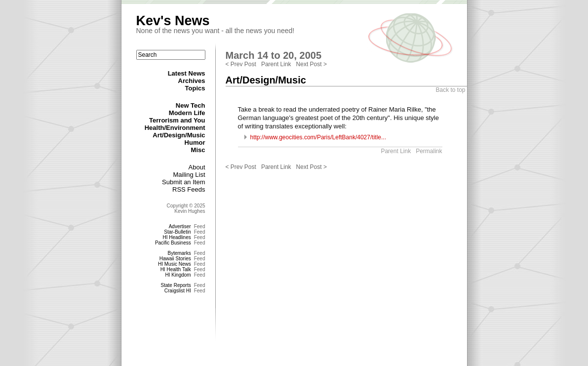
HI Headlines (176, 237)
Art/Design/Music (179, 135)
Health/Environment (175, 128)
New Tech (191, 105)
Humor (195, 142)
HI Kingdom (178, 275)
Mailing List (189, 175)
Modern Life (187, 113)
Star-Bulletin (177, 232)
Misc (198, 150)
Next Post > (312, 64)
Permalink (429, 151)
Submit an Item (183, 182)
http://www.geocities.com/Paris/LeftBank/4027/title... (318, 137)
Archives (192, 81)
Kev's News (173, 21)
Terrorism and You (177, 120)
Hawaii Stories (175, 259)
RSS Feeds (189, 189)
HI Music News (175, 264)
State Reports (176, 285)
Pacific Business (173, 243)
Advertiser (180, 226)
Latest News (187, 73)
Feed (200, 226)
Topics (195, 88)
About (197, 167)
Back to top (450, 90)
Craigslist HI (178, 291)
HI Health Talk (176, 269)
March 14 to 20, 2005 (274, 55)
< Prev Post (241, 64)
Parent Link (276, 64)
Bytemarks (179, 253)
